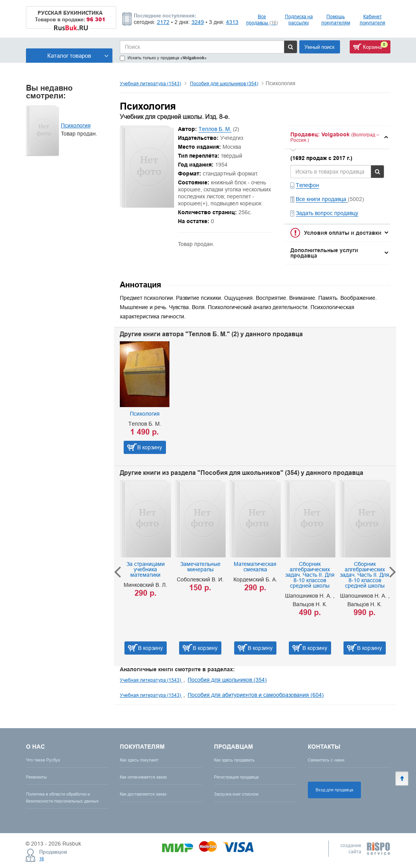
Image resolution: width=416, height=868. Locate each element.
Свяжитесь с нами (326, 760)
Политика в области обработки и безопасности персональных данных (62, 797)
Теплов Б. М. (215, 129)
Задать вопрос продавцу (327, 213)
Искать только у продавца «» (163, 58)
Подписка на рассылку (299, 20)
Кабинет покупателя (373, 20)
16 (41, 859)
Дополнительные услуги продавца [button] (324, 253)
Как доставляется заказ (143, 794)
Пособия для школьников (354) (224, 83)
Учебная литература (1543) (150, 83)
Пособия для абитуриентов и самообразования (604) (256, 695)
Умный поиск (319, 47)
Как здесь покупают (139, 760)
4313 (232, 22)
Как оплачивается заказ (143, 777)
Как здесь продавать (234, 760)
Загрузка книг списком (236, 794)
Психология (76, 125)
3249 (198, 22)
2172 (163, 22)
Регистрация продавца (236, 777)
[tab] (337, 137)
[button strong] (337, 137)
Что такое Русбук (43, 760)
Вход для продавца (334, 790)
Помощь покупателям (336, 20)
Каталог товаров (78, 56)
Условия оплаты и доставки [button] (343, 233)
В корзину (150, 447)
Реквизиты (36, 777)
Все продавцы (262, 20)
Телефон (307, 185)
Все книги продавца (322, 199)
